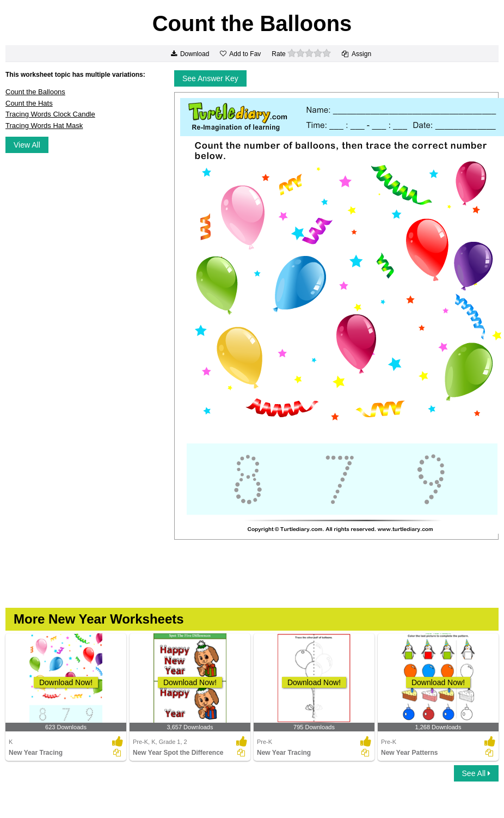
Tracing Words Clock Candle (50, 114)
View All (27, 145)
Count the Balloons (35, 92)
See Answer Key (210, 78)
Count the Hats (29, 103)
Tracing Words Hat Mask (44, 126)
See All (476, 773)
